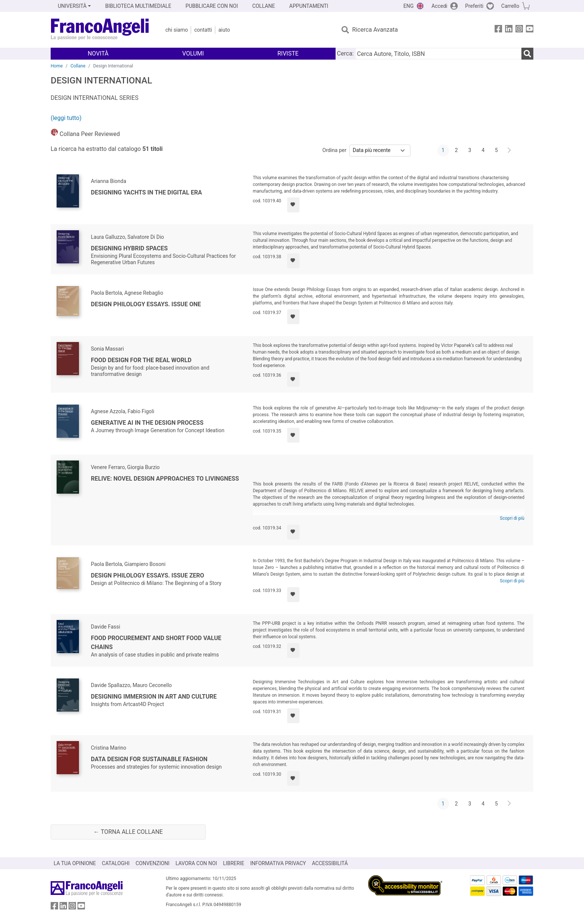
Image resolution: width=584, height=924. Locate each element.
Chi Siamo (177, 30)
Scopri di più (512, 518)
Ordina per (334, 150)
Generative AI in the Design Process (147, 423)
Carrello (510, 6)
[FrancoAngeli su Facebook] (498, 30)
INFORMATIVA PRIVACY (278, 863)
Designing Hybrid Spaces (129, 248)
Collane (78, 66)
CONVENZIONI (153, 863)
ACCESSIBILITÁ (330, 863)
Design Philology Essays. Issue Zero (147, 575)
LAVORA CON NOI (196, 863)
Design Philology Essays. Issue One (146, 304)
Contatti (203, 30)
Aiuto (224, 30)
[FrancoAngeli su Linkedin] (509, 30)
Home (57, 66)
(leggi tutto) (66, 118)
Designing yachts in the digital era (146, 192)
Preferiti (474, 6)
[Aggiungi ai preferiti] (293, 205)
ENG (408, 6)
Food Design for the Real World (141, 360)
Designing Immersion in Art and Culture (154, 697)
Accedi (439, 6)
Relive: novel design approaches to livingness (165, 479)
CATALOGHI (116, 863)
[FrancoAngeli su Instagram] (519, 30)
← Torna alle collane (128, 832)
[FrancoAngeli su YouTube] (530, 30)
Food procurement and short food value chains (156, 643)
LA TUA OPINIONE (75, 863)
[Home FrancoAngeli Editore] (100, 30)
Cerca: (345, 53)
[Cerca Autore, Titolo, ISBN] (438, 54)
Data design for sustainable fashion (149, 759)
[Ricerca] (527, 54)
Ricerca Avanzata (375, 30)
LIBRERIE (234, 863)
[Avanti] (510, 151)
